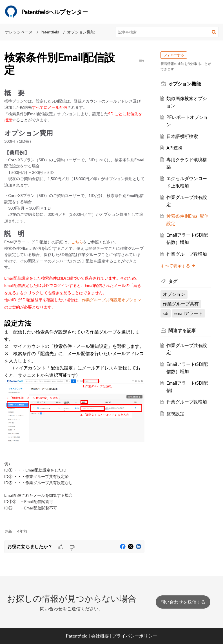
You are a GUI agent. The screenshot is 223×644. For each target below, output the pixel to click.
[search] (167, 32)
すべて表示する (180, 266)
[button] (214, 32)
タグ (175, 281)
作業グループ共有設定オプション (111, 300)
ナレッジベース (19, 32)
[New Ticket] (183, 602)
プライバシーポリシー (135, 636)
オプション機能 (81, 32)
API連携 (176, 148)
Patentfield (50, 32)
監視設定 (177, 414)
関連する (184, 330)
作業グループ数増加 (189, 254)
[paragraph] (74, 305)
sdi (168, 313)
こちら (77, 242)
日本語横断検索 (184, 136)
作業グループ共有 (183, 304)
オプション (176, 294)
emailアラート (190, 313)
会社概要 (100, 636)
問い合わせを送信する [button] (183, 602)
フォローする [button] (176, 55)
